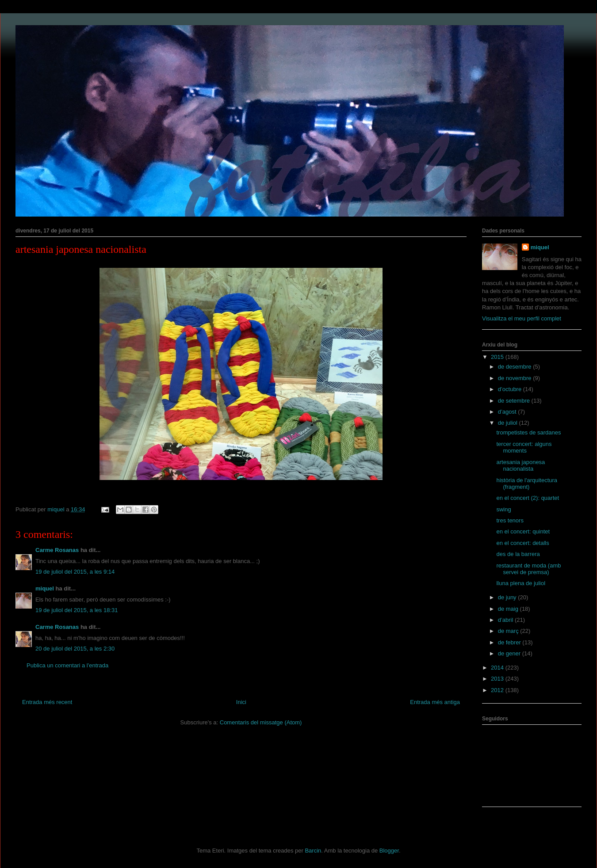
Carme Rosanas (57, 550)
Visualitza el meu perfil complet (522, 318)
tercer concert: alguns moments (524, 447)
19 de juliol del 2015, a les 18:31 (77, 610)
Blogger (389, 851)
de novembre (516, 378)
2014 (498, 668)
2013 (498, 679)
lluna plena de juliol (521, 583)
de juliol (509, 423)
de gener (510, 653)
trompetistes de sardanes (528, 432)
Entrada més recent (47, 702)
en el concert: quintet (523, 531)
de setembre (515, 401)
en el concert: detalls (522, 543)
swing (503, 509)
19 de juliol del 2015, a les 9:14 (75, 572)
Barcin (313, 851)
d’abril (506, 620)
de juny (508, 597)
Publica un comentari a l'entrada (67, 665)
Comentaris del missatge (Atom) (261, 722)
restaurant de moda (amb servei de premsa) (528, 569)
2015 (498, 357)
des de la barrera (518, 554)
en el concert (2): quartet (528, 498)
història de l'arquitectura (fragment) (527, 484)
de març (509, 631)
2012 (498, 690)
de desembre (516, 367)
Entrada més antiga (435, 702)
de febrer (510, 642)
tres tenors (510, 520)
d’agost (508, 412)
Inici (241, 702)
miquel (45, 588)
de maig (509, 609)
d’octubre (511, 389)
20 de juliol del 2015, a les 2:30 (75, 649)
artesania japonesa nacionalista (520, 466)
